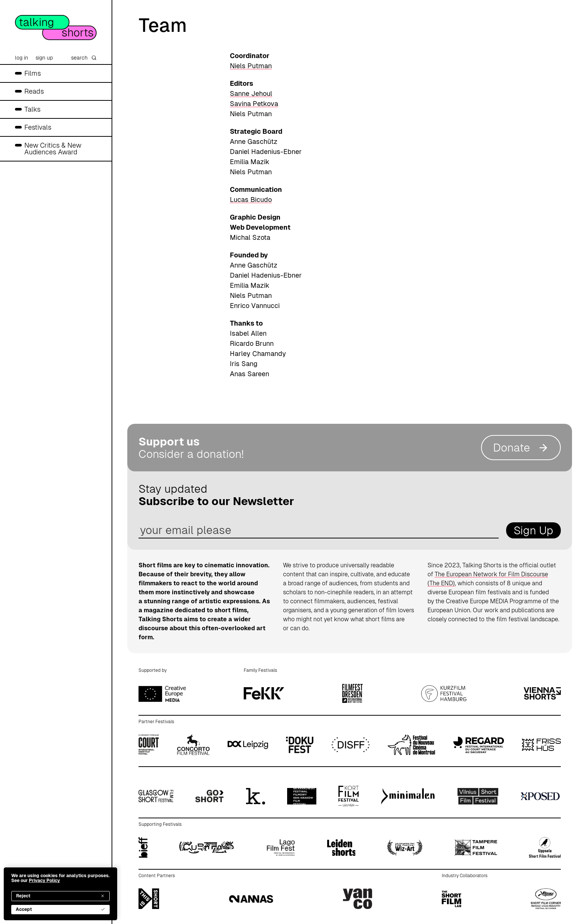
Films (33, 73)
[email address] (319, 530)
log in (22, 58)
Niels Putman (251, 66)
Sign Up (533, 530)
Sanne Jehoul (251, 93)
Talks (32, 109)
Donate (521, 448)
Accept (60, 909)
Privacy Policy (44, 881)
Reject (60, 896)
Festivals (38, 127)
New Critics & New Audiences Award (53, 149)
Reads (34, 91)
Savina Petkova (254, 104)
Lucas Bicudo (251, 200)
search (84, 58)
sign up (44, 58)
